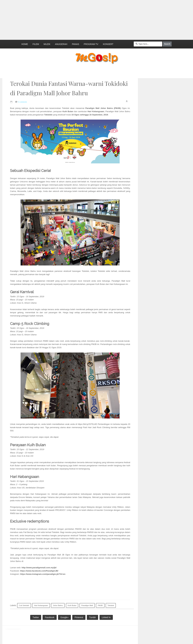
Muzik (47, 44)
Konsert (108, 44)
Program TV (91, 44)
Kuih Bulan (72, 605)
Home (25, 44)
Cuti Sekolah (24, 605)
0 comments (23, 102)
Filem (36, 44)
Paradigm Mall (87, 605)
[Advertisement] (75, 19)
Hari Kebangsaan (41, 605)
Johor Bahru (58, 605)
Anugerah (61, 44)
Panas (76, 44)
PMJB (100, 605)
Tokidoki (111, 605)
